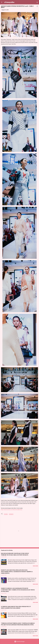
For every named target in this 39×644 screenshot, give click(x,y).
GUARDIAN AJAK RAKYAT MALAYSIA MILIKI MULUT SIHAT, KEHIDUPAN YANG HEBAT (16, 607)
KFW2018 (11, 514)
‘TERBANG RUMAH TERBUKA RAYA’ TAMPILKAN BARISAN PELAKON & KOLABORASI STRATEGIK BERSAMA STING (18, 624)
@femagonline (9, 2)
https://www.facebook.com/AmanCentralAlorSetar (12, 510)
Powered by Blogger (20, 642)
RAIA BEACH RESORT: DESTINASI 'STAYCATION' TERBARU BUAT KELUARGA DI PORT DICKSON (15, 554)
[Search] (37, 3)
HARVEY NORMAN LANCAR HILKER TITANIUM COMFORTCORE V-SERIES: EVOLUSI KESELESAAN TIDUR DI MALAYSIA (18, 590)
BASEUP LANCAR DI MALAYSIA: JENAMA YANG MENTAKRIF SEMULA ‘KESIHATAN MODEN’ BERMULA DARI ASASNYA (17, 572)
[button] (37, 6)
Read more (35, 566)
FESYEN (6, 514)
